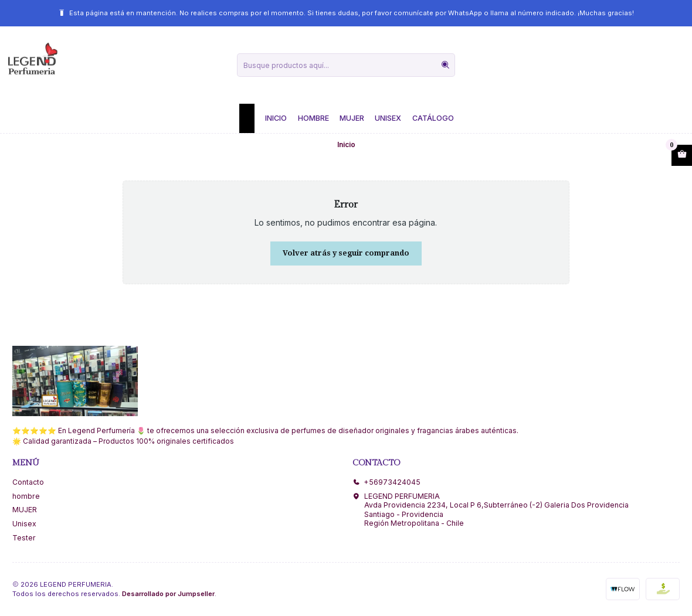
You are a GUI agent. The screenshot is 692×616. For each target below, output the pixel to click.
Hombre (313, 118)
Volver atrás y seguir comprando (346, 253)
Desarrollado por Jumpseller (168, 594)
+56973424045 (386, 482)
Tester (24, 538)
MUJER (25, 510)
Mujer (352, 118)
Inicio (276, 118)
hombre (26, 496)
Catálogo (433, 118)
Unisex (388, 118)
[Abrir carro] (682, 155)
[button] (247, 118)
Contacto (28, 482)
